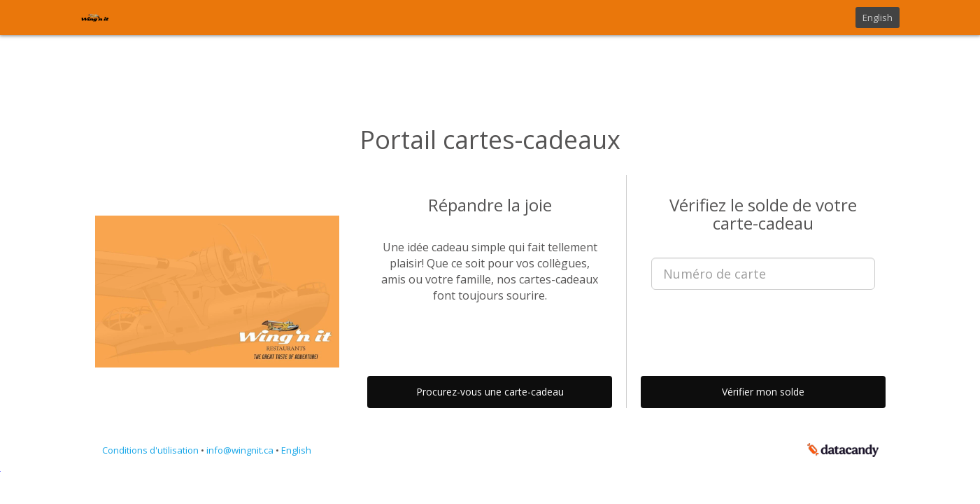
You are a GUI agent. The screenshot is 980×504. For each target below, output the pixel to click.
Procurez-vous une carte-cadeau (490, 392)
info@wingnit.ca (241, 450)
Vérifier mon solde (763, 392)
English (878, 17)
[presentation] (763, 328)
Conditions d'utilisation (151, 450)
